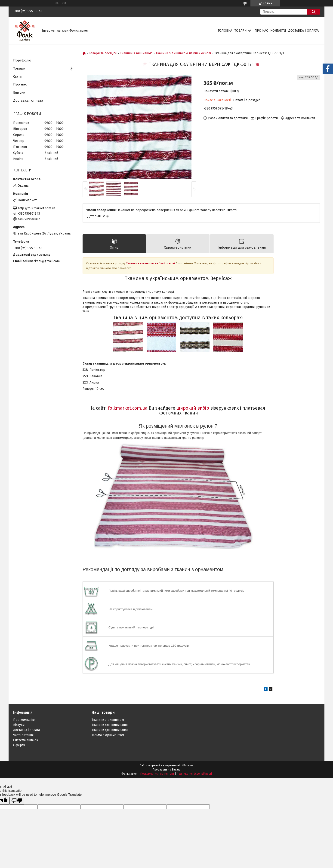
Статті (18, 76)
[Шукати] (313, 12)
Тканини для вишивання (110, 725)
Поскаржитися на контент (157, 774)
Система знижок (26, 740)
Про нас (261, 31)
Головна (225, 31)
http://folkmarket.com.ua (37, 208)
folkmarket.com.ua (128, 408)
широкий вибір (193, 408)
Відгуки (19, 92)
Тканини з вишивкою (136, 53)
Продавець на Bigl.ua (166, 770)
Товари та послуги (103, 53)
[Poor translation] (17, 801)
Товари (241, 31)
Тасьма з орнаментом (108, 735)
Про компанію (24, 720)
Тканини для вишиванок (110, 730)
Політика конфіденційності (194, 774)
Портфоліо (22, 60)
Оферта (19, 745)
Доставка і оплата (304, 31)
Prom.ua (188, 765)
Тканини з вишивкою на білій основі (183, 53)
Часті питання (23, 735)
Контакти (278, 31)
